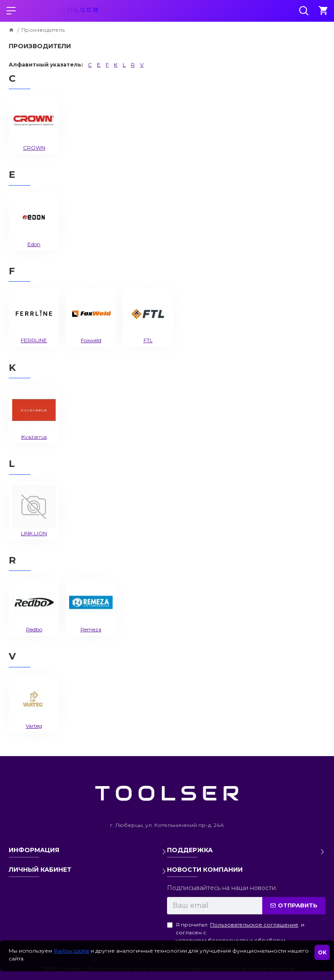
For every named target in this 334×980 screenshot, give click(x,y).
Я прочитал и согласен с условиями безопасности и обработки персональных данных (236, 936)
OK (322, 952)
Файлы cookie (71, 951)
